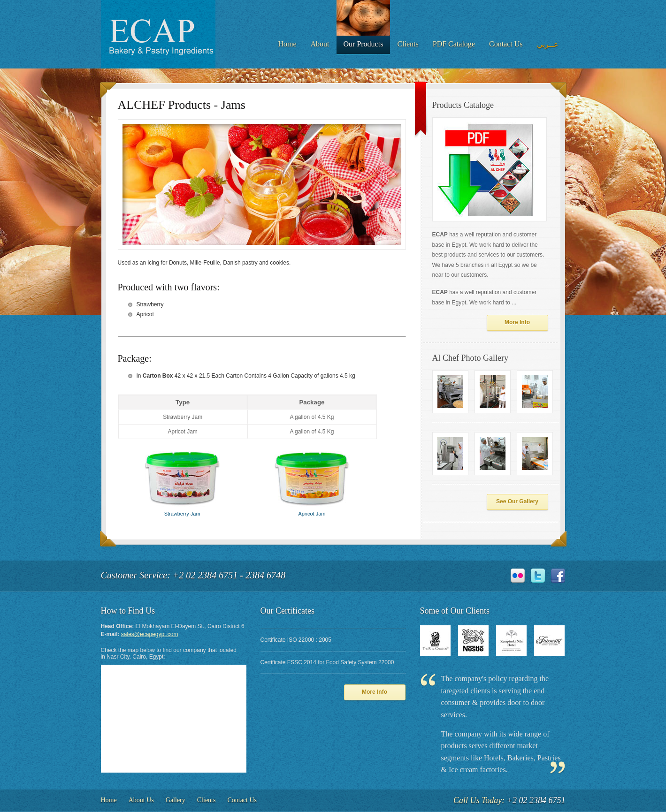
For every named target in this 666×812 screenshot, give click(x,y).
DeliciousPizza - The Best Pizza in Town (158, 34)
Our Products (364, 44)
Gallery (176, 800)
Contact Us (506, 44)
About (320, 44)
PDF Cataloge (454, 44)
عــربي (548, 44)
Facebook (558, 576)
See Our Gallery (517, 501)
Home (287, 44)
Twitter (538, 576)
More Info (517, 322)
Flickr (518, 576)
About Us (141, 800)
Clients (408, 44)
